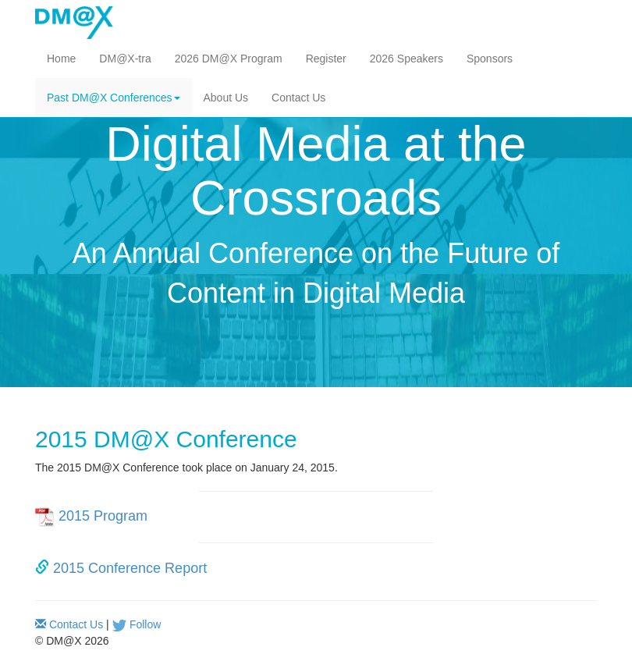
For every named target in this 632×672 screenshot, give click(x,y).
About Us (226, 98)
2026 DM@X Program (229, 59)
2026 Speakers (407, 59)
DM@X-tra (125, 59)
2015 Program (103, 517)
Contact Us (298, 98)
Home (61, 59)
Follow (145, 624)
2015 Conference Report (130, 568)
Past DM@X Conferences (114, 98)
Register (326, 59)
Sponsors (490, 59)
